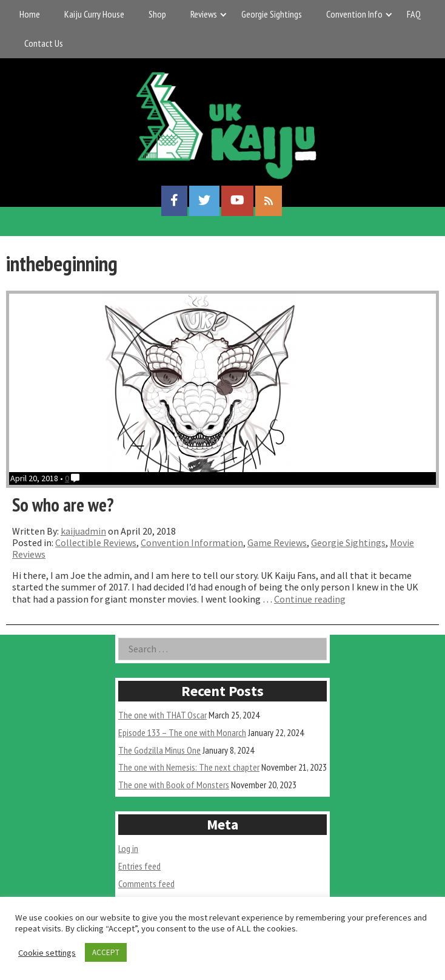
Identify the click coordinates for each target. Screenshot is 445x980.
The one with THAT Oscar (162, 715)
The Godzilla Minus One (159, 750)
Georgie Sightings (272, 14)
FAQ (414, 14)
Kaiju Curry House (94, 14)
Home (30, 14)
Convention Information (192, 542)
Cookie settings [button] (47, 953)
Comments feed (146, 884)
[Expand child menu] (223, 14)
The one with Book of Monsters (174, 785)
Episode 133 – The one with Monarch (182, 732)
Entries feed (139, 866)
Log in (128, 848)
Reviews (204, 14)
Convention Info (354, 14)
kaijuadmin (83, 531)
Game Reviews (277, 542)
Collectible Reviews (96, 542)
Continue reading (310, 599)
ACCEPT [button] (106, 952)
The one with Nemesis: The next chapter (189, 767)
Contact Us (44, 43)
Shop (157, 14)
